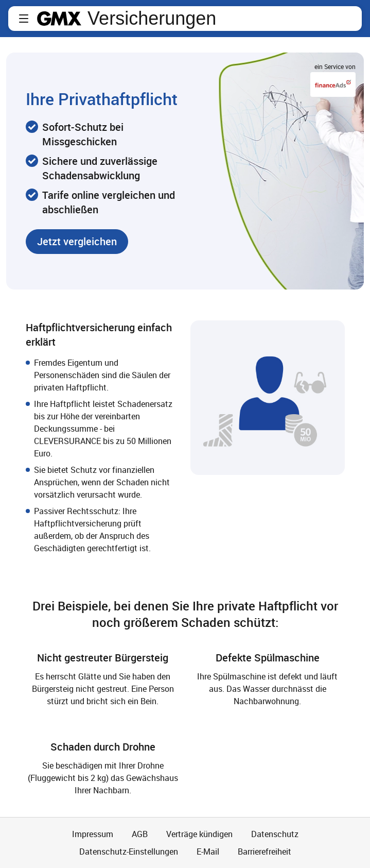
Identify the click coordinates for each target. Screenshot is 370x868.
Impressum (93, 834)
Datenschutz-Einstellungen (129, 852)
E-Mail (208, 852)
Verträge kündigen (199, 834)
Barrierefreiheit (265, 852)
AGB (140, 834)
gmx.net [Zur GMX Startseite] (59, 19)
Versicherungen (152, 19)
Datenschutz (275, 834)
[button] (24, 19)
